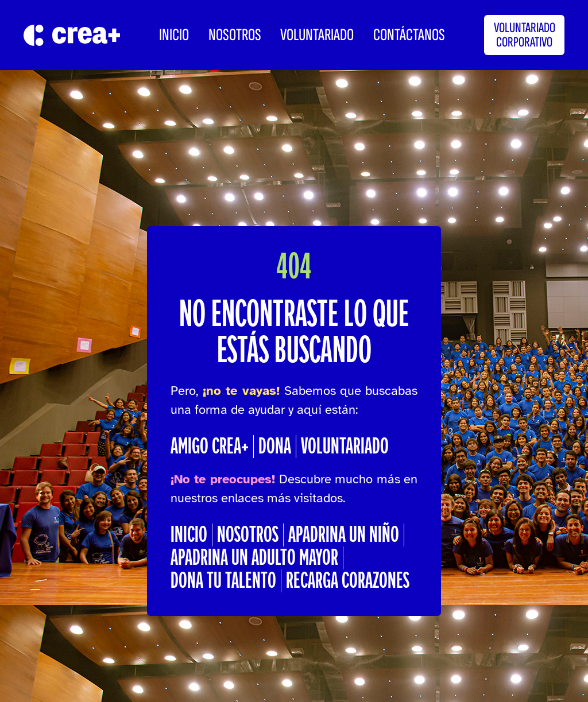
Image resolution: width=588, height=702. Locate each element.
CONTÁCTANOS (409, 35)
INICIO (174, 35)
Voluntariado (317, 35)
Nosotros (235, 35)
